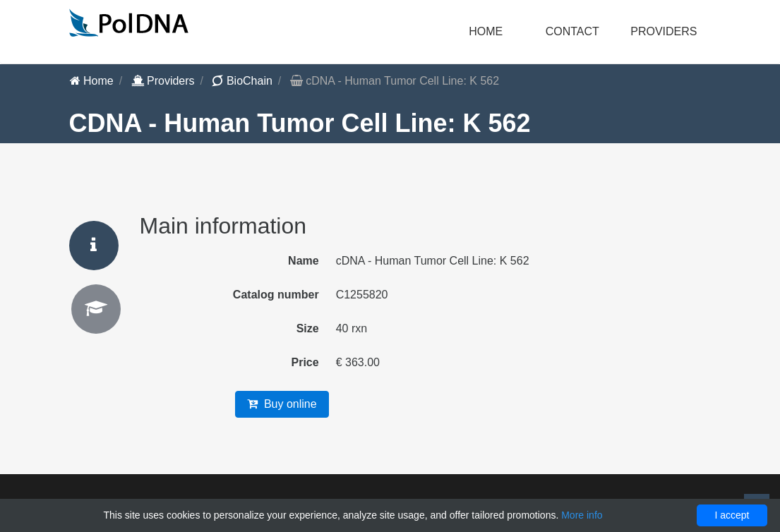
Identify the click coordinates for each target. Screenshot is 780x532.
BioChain (242, 81)
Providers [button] (664, 31)
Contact (572, 31)
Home (486, 31)
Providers (163, 81)
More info (582, 515)
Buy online (282, 404)
